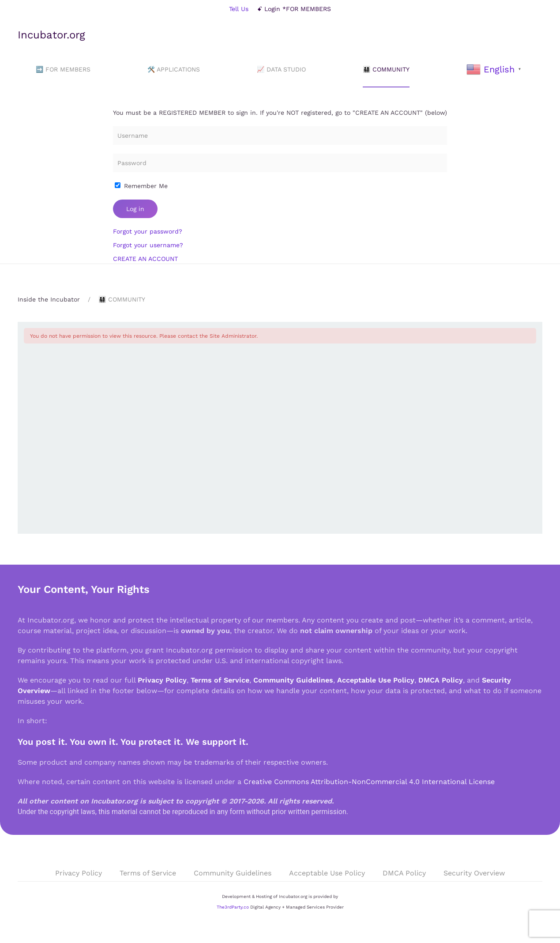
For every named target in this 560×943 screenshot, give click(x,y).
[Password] (280, 163)
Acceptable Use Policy (376, 680)
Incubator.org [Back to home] (51, 35)
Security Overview (474, 873)
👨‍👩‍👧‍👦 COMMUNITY (386, 69)
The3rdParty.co (233, 907)
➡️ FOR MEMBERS (63, 69)
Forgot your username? (148, 245)
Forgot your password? (148, 231)
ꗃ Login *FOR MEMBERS (294, 9)
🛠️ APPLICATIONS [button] (174, 69)
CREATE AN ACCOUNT (145, 259)
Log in (135, 209)
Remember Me (141, 186)
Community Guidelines (293, 680)
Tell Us (239, 9)
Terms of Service (220, 680)
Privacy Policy (162, 680)
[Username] (280, 136)
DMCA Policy (441, 680)
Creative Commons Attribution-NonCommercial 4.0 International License (369, 782)
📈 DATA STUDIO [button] (281, 69)
